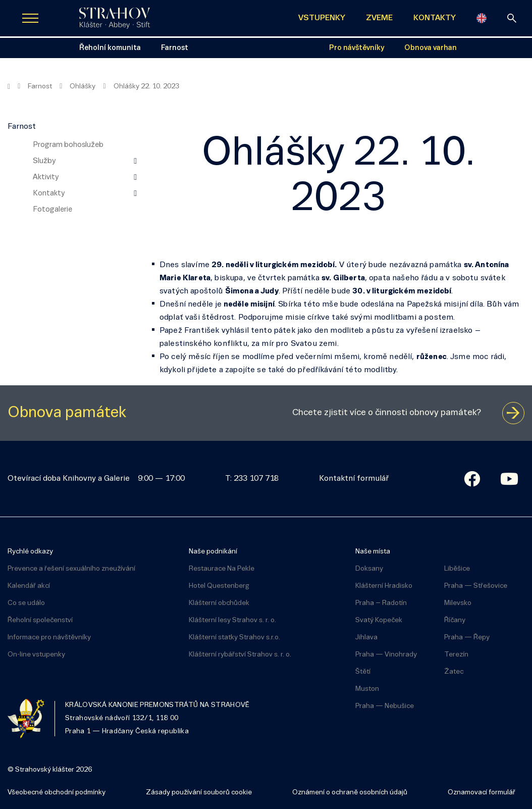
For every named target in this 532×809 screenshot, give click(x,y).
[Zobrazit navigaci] (30, 18)
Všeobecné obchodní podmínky (57, 793)
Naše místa (373, 552)
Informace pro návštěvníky (49, 638)
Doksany (369, 569)
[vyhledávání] (512, 18)
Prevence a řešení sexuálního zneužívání (71, 569)
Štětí (363, 672)
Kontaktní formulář (354, 479)
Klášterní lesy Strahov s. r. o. (232, 620)
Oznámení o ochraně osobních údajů (350, 793)
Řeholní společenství (40, 620)
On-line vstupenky (36, 655)
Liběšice (457, 569)
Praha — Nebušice (385, 706)
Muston (367, 689)
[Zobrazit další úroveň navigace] (135, 161)
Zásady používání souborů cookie (199, 793)
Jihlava (366, 638)
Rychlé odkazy (30, 552)
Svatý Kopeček (379, 620)
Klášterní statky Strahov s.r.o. (234, 638)
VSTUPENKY (322, 18)
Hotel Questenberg (219, 586)
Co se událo (26, 603)
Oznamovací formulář (482, 793)
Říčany (455, 620)
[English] (482, 18)
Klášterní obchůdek (219, 603)
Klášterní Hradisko (384, 586)
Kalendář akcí (29, 586)
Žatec (454, 672)
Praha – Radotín (381, 603)
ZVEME (379, 18)
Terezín (456, 655)
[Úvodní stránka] (115, 18)
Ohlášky (83, 87)
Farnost (40, 87)
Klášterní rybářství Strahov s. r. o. (240, 655)
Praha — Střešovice (476, 586)
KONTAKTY (435, 18)
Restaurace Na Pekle (222, 569)
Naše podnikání (213, 552)
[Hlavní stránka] (9, 87)
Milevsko (458, 603)
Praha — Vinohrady (386, 655)
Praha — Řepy (467, 638)
